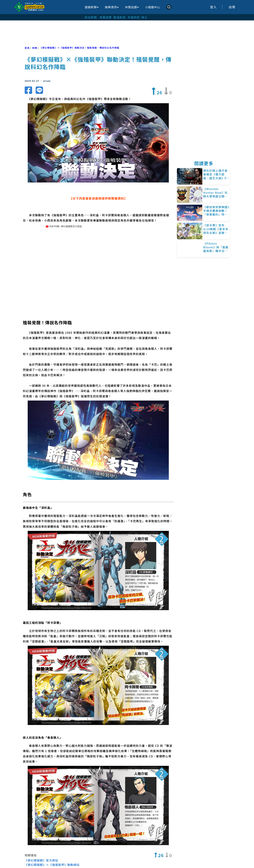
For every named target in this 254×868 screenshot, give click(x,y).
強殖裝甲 (78, 858)
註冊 (232, 7)
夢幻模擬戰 (122, 858)
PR (30, 858)
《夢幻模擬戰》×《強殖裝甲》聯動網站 (52, 851)
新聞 (35, 48)
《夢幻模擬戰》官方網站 (41, 847)
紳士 (145, 17)
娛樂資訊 (112, 7)
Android (45, 858)
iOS (62, 858)
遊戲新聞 (92, 7)
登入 (213, 7)
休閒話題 (132, 7)
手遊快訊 (134, 17)
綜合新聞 (91, 17)
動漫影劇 (120, 17)
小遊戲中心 (153, 7)
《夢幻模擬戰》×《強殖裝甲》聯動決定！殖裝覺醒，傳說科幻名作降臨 (79, 48)
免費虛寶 (106, 17)
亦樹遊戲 (99, 858)
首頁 (27, 48)
